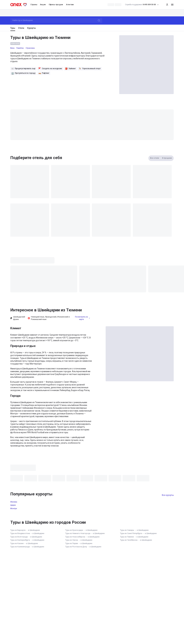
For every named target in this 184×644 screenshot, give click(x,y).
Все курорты (168, 495)
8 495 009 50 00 (143, 5)
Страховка (30, 48)
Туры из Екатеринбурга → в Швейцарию (27, 540)
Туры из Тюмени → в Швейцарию (134, 537)
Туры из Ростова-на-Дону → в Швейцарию (83, 547)
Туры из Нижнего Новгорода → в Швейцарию (85, 533)
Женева (14, 502)
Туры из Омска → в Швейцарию (79, 540)
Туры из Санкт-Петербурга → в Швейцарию (138, 533)
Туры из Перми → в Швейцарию (79, 543)
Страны (34, 5)
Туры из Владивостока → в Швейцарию (27, 533)
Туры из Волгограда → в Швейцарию (26, 537)
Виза (12, 48)
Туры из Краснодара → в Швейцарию (81, 530)
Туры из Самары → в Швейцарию (134, 530)
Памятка (20, 48)
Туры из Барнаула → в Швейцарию (25, 530)
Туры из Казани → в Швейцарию (24, 543)
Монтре (14, 509)
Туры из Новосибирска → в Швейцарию (82, 537)
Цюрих (13, 505)
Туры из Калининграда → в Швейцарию (27, 547)
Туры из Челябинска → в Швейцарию (136, 540)
